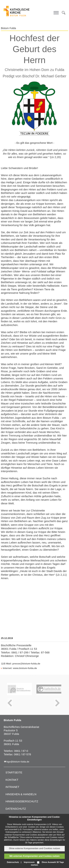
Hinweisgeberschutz (22, 801)
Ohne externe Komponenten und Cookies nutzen (34, 848)
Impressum (29, 862)
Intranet (12, 787)
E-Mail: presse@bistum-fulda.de (22, 664)
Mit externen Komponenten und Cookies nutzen (34, 856)
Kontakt (12, 780)
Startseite (14, 772)
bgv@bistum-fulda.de (18, 762)
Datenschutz (16, 809)
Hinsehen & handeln (21, 794)
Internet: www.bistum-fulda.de (20, 668)
